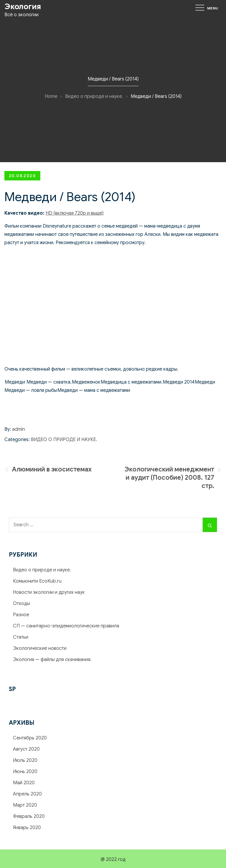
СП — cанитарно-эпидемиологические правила (66, 626)
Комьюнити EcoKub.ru (37, 581)
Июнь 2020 (25, 772)
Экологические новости (40, 648)
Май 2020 (24, 783)
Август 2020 (26, 749)
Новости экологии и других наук (49, 592)
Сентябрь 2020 (30, 738)
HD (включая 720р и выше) (75, 213)
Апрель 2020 (27, 794)
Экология (23, 6)
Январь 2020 (27, 828)
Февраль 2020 (29, 816)
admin (19, 429)
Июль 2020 (25, 760)
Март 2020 (25, 805)
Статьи (21, 637)
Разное (21, 615)
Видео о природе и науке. (64, 440)
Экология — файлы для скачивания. (52, 660)
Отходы (21, 604)
